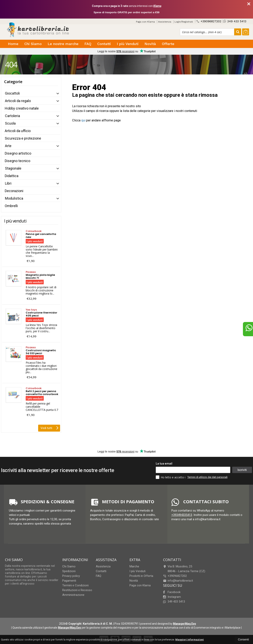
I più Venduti (128, 44)
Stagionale (13, 168)
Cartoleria (12, 116)
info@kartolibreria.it (178, 581)
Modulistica (14, 198)
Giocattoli (12, 93)
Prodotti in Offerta (141, 576)
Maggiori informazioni (190, 640)
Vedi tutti (50, 428)
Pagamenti (69, 581)
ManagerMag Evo (185, 624)
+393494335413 (182, 515)
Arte (8, 146)
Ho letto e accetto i (171, 477)
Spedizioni (69, 571)
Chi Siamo (33, 44)
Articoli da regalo (18, 101)
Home (13, 44)
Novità (150, 44)
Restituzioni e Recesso (77, 590)
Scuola (10, 123)
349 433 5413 (235, 21)
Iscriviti (242, 470)
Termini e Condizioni (75, 585)
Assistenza (165, 22)
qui (83, 120)
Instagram (172, 597)
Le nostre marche (63, 44)
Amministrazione (73, 595)
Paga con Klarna (145, 22)
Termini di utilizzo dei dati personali (207, 477)
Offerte (168, 44)
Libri (8, 183)
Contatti (104, 44)
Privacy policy (71, 576)
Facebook (172, 592)
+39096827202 (209, 21)
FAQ (88, 44)
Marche (134, 566)
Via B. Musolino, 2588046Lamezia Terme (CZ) (184, 569)
